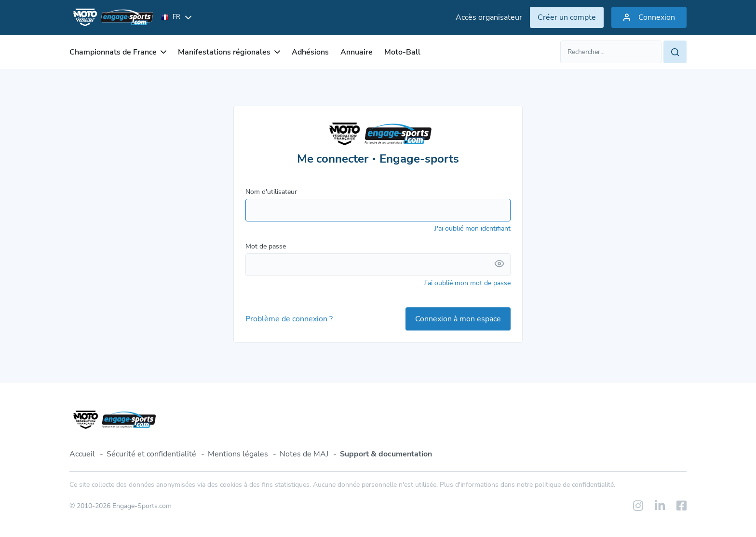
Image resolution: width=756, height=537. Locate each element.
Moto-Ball (402, 52)
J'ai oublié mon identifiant (472, 228)
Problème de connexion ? (289, 319)
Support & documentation (386, 454)
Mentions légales (238, 454)
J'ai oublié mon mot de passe (467, 283)
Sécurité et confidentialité (151, 454)
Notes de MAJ (304, 454)
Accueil (82, 454)
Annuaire (357, 52)
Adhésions (310, 52)
